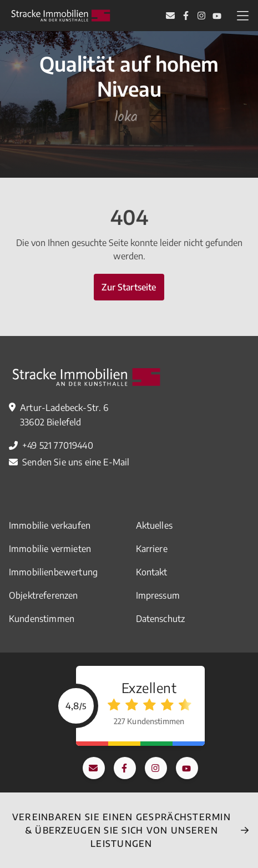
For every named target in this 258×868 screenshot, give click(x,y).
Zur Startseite (129, 287)
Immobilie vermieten (50, 549)
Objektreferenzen (44, 595)
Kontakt (152, 572)
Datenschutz (161, 619)
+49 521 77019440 (58, 445)
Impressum (158, 595)
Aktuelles (154, 525)
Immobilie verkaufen (50, 525)
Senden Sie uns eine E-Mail (76, 462)
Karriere (152, 549)
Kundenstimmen (42, 619)
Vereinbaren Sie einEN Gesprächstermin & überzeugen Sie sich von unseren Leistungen (122, 830)
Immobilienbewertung (53, 572)
